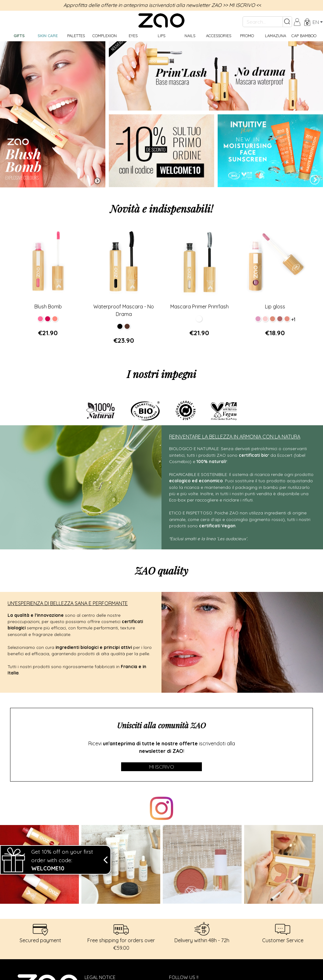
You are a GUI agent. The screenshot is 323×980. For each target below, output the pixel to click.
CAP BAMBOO (304, 36)
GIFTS (19, 36)
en (316, 22)
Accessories (219, 36)
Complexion (105, 36)
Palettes (76, 36)
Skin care (48, 36)
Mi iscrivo (162, 767)
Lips (161, 36)
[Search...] (263, 22)
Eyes (133, 36)
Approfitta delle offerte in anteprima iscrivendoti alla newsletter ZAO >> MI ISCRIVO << (162, 5)
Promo (247, 36)
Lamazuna (276, 36)
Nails (190, 36)
